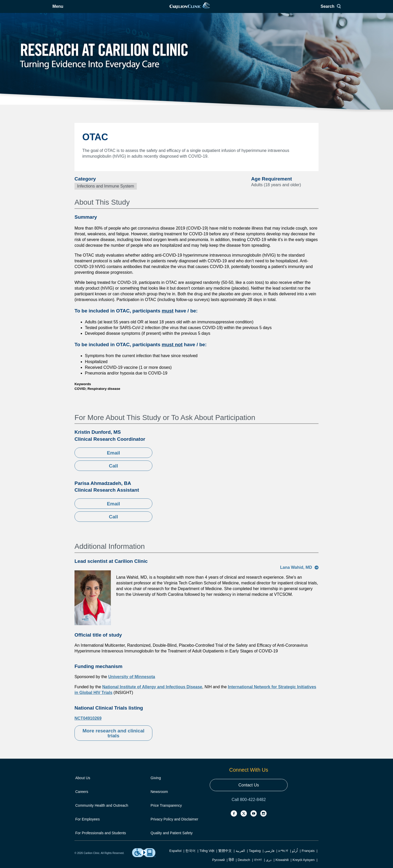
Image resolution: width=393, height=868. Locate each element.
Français (308, 857)
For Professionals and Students (101, 839)
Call (114, 472)
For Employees (87, 826)
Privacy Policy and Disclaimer (174, 826)
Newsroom (159, 798)
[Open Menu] (84, 10)
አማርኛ (283, 857)
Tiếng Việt (207, 857)
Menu (88, 10)
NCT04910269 (88, 725)
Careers (82, 798)
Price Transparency (166, 812)
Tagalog (255, 857)
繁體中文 (225, 857)
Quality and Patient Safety (172, 839)
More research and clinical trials (114, 740)
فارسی (269, 857)
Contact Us (249, 792)
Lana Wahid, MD (299, 574)
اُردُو (295, 857)
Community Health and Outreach (102, 812)
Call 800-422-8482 (249, 806)
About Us (83, 784)
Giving (156, 784)
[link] (196, 10)
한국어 (190, 857)
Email (114, 459)
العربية (240, 857)
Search (307, 10)
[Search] (309, 10)
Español (175, 857)
